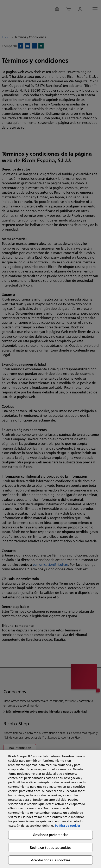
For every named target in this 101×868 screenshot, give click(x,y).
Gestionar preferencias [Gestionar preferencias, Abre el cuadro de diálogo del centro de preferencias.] (50, 835)
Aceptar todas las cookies (51, 860)
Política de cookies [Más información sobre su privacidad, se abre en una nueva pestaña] (68, 826)
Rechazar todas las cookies (50, 847)
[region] (50, 809)
